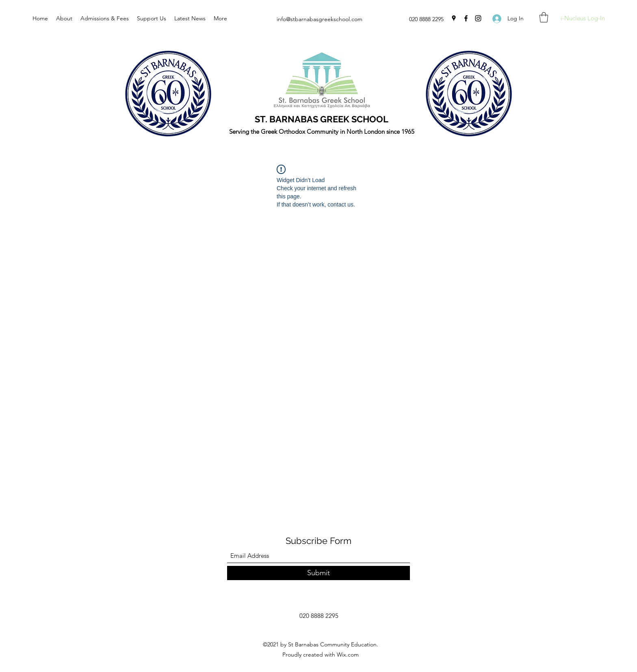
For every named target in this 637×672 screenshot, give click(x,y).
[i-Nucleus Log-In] (583, 18)
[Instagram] (478, 18)
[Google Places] (454, 18)
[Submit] (318, 573)
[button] (544, 17)
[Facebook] (466, 18)
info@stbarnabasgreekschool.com (320, 19)
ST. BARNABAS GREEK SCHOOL (322, 119)
